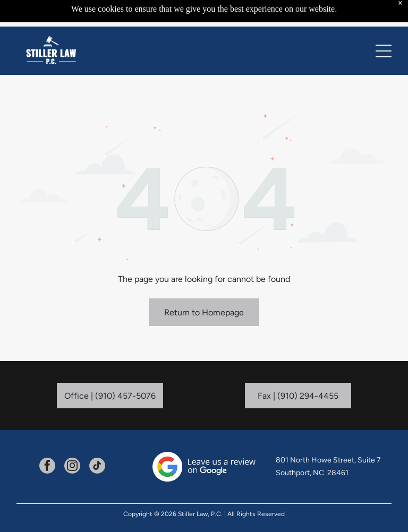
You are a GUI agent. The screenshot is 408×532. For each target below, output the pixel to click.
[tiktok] (97, 467)
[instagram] (72, 467)
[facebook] (47, 467)
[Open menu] (384, 51)
